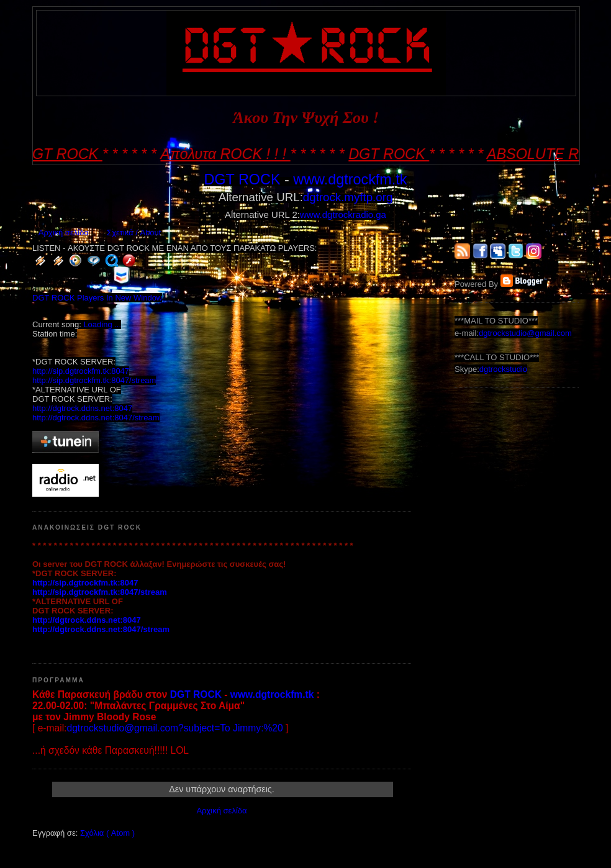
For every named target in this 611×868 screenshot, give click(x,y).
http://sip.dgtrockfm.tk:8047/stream (94, 380)
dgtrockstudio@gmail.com (525, 333)
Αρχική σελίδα (64, 233)
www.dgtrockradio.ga (343, 215)
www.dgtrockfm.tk (350, 179)
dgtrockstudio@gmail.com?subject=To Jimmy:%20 (174, 728)
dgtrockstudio (503, 369)
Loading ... (102, 324)
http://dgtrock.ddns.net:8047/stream (96, 418)
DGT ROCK (242, 179)
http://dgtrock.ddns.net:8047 (82, 408)
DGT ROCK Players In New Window (97, 298)
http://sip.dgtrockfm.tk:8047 (81, 371)
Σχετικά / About (134, 233)
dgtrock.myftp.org (348, 197)
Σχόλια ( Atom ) (107, 833)
